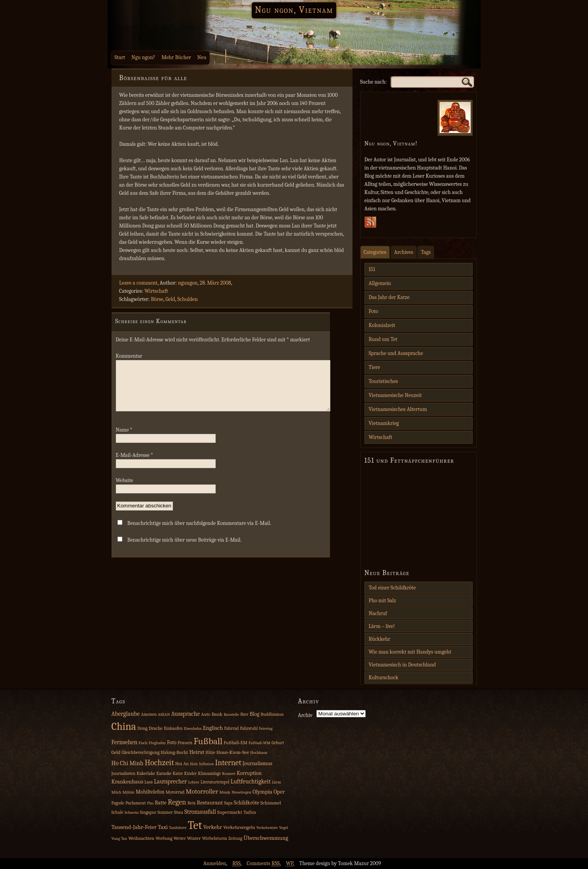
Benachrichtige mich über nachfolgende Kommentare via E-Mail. (199, 532)
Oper (279, 792)
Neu (202, 57)
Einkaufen (173, 728)
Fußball (208, 741)
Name (124, 439)
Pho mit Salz (383, 601)
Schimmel (271, 803)
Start (120, 57)
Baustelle (231, 714)
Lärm (277, 782)
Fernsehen (125, 742)
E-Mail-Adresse (134, 464)
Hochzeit (159, 762)
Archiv (305, 715)
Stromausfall (200, 812)
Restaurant (210, 803)
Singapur (148, 812)
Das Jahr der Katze (389, 297)
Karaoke (164, 774)
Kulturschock (384, 678)
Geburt (278, 743)
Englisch (213, 728)
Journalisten (124, 773)
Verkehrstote (267, 828)
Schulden (188, 299)
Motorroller (202, 791)
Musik (225, 792)
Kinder (191, 774)
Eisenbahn (193, 728)
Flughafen (157, 743)
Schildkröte (247, 803)
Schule (118, 812)
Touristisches (383, 381)
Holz (194, 764)
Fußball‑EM (235, 743)
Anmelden (215, 863)
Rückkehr (380, 639)
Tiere (374, 367)
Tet (195, 825)
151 (372, 269)
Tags (426, 252)
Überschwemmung (266, 838)
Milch (117, 792)
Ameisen (149, 714)
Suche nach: (374, 82)
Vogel (284, 828)
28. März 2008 (215, 283)
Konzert (229, 774)
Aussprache (185, 714)
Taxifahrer (178, 828)
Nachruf (378, 613)
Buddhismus (272, 714)
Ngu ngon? (143, 57)
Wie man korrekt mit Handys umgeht (410, 652)
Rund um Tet (383, 339)
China (124, 726)
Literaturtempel (215, 782)
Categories (375, 252)
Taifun (250, 812)
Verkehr (213, 827)
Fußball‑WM (259, 743)
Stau (178, 812)
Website (125, 490)
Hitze (210, 753)
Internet (228, 763)
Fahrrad (232, 728)
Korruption (249, 773)
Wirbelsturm (215, 838)
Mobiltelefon (150, 792)
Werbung (164, 838)
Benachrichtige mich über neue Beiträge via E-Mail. (185, 549)
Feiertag (266, 728)
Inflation (206, 764)
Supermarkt (230, 812)
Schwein (132, 812)
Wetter (180, 838)
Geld (170, 299)
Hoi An (182, 764)
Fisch (143, 743)
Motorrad (175, 792)
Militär (128, 792)
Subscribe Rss (370, 224)
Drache (156, 728)
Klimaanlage (209, 774)
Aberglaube (126, 714)
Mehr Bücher (176, 57)
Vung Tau (120, 838)
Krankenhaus (127, 782)
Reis (191, 803)
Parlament (136, 803)
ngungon (188, 283)
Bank (217, 714)
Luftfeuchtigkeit (250, 782)
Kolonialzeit (382, 325)
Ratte (161, 803)
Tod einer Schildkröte (392, 588)
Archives (404, 252)
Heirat (197, 752)
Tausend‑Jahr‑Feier (134, 827)
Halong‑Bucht (174, 752)
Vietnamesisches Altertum (398, 409)
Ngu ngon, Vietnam (294, 10)
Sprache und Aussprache (396, 353)
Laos (149, 782)
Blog (254, 714)
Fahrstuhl (249, 728)
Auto (206, 714)
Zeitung (235, 838)
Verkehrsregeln (239, 827)
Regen (177, 802)
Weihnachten (141, 838)
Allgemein (380, 283)
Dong (142, 728)
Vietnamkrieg (384, 423)
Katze (178, 774)
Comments (263, 863)
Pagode (118, 803)
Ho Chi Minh (128, 763)
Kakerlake (146, 774)
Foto (373, 311)
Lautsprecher (170, 782)
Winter (194, 838)
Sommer (165, 812)
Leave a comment (139, 283)
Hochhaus (259, 753)
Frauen (185, 742)
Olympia (263, 792)
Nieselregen (242, 792)
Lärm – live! (382, 626)
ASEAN (164, 714)
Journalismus (257, 763)
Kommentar (129, 356)
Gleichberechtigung (140, 752)
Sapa (228, 803)
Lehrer (194, 782)
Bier (244, 714)
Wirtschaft (156, 291)
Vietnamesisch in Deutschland (402, 665)
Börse (157, 299)
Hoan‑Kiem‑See (233, 752)
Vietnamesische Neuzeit (395, 395)
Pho (150, 803)
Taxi (163, 827)
